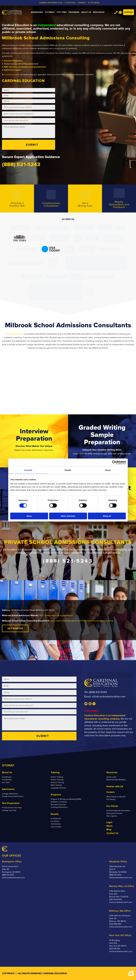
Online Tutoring (57, 777)
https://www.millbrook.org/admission (56, 615)
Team (120, 12)
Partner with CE (115, 786)
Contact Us (112, 833)
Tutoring (55, 772)
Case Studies (56, 827)
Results (55, 814)
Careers (111, 792)
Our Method (7, 780)
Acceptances (56, 819)
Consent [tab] (28, 470)
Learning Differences (59, 807)
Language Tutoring (58, 788)
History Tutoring (57, 780)
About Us (7, 772)
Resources (112, 772)
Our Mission (7, 777)
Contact (129, 12)
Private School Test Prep (12, 808)
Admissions (8, 789)
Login (109, 822)
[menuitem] (37, 12)
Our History (111, 799)
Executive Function (58, 805)
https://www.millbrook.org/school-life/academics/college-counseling (82, 621)
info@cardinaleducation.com (109, 697)
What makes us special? (116, 797)
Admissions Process (114, 813)
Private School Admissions (13, 796)
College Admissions (10, 794)
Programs (56, 795)
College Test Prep (9, 810)
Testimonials (56, 824)
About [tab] (108, 470)
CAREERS (82, 3)
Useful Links (111, 777)
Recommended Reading (116, 780)
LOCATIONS (70, 3)
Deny (29, 516)
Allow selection (68, 516)
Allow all (107, 516)
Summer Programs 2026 (51, 3)
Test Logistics (112, 816)
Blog (109, 829)
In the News (94, 3)
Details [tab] (68, 470)
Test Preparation (11, 803)
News (109, 826)
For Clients (112, 806)
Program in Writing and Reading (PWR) (66, 799)
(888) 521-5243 (98, 692)
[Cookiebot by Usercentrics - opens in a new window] (114, 462)
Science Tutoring (57, 782)
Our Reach (55, 821)
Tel (116, 12)
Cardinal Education (12, 75)
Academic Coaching (59, 802)
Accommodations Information (118, 811)
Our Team (6, 782)
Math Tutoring (56, 785)
